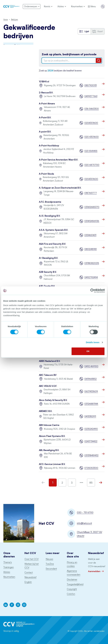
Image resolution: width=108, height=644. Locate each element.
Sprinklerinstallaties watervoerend (12, 159)
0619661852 (90, 379)
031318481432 (91, 455)
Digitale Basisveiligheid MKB (14, 71)
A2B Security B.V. (48, 272)
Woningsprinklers (11, 176)
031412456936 (92, 221)
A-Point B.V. (45, 118)
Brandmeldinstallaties (13, 57)
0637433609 (91, 391)
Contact (29, 572)
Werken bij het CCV (32, 566)
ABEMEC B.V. (46, 411)
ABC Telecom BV (48, 375)
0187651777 (91, 193)
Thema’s (8, 562)
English (28, 582)
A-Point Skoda (46, 174)
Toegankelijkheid (75, 584)
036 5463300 (92, 109)
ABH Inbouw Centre (49, 425)
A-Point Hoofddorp (49, 146)
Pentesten (8, 126)
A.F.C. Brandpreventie (50, 202)
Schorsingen (10, 194)
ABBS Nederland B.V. (50, 361)
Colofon (71, 594)
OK (88, 351)
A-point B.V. (45, 132)
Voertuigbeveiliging (12, 182)
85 (91, 483)
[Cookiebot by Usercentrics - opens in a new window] (92, 291)
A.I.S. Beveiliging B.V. (50, 216)
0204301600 (91, 123)
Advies (7, 572)
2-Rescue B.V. (46, 93)
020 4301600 (91, 137)
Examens (8, 85)
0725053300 (91, 468)
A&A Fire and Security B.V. (52, 244)
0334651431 (90, 235)
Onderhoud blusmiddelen (10, 118)
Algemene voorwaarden (74, 573)
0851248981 (91, 249)
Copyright (72, 589)
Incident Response (12, 79)
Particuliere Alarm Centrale (12, 133)
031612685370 (92, 207)
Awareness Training (13, 51)
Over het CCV (31, 559)
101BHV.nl (44, 82)
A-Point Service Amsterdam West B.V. (58, 160)
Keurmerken (9, 577)
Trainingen (9, 567)
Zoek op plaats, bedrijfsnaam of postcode (69, 54)
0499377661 (91, 96)
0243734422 (91, 441)
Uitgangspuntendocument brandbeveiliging (16, 168)
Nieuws (49, 559)
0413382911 (90, 416)
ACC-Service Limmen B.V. (52, 464)
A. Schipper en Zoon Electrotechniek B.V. (60, 188)
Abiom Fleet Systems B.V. (52, 436)
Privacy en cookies (72, 564)
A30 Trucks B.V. (47, 286)
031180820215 (92, 263)
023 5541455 (91, 151)
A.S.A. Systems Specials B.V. (54, 230)
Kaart (98, 31)
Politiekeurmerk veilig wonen (13, 93)
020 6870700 (92, 165)
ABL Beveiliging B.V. (49, 450)
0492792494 (91, 277)
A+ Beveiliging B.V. (49, 258)
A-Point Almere (47, 104)
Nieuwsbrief (30, 577)
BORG (6, 63)
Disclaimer (72, 579)
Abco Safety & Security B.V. (53, 400)
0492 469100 (91, 366)
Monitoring (8, 110)
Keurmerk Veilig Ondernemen (11, 102)
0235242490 (91, 429)
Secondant (51, 569)
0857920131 (91, 85)
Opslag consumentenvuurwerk (14, 143)
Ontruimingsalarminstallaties (16, 151)
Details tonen (93, 342)
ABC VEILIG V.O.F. (48, 386)
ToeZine (50, 564)
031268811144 (91, 404)
